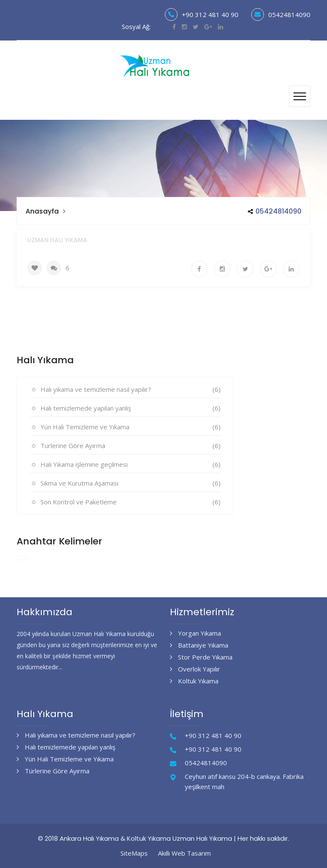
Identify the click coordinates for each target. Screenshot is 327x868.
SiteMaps (134, 853)
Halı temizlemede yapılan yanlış (86, 408)
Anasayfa (42, 211)
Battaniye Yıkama (199, 645)
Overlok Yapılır (195, 669)
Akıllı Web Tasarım (184, 853)
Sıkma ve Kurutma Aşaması (79, 483)
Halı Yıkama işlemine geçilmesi (84, 464)
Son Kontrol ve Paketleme (79, 502)
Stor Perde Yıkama (201, 657)
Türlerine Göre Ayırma (73, 446)
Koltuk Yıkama (194, 681)
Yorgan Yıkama (195, 633)
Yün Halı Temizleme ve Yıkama (85, 427)
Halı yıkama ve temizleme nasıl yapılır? (96, 389)
